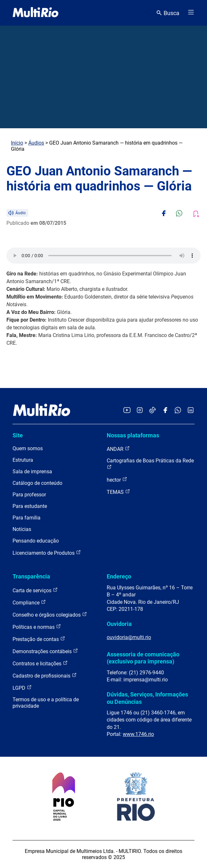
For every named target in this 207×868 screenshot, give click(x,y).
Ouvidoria (119, 624)
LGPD (22, 688)
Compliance (29, 602)
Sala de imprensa (32, 472)
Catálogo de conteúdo (37, 483)
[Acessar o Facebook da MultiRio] (165, 411)
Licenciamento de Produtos (47, 553)
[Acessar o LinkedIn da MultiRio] (191, 411)
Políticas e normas (37, 627)
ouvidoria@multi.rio (129, 637)
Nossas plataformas (133, 435)
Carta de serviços (35, 590)
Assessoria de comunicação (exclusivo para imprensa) (143, 658)
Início (17, 143)
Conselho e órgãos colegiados (50, 615)
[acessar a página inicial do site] (36, 13)
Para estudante (30, 506)
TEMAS (118, 492)
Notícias (22, 529)
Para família (27, 518)
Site (18, 435)
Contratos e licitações (40, 663)
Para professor (29, 495)
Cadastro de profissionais (45, 675)
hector (117, 480)
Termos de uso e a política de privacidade (46, 703)
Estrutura (23, 460)
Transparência (31, 576)
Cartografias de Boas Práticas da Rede (150, 463)
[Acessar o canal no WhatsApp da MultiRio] (178, 411)
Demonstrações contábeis (45, 651)
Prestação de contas (39, 639)
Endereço (119, 576)
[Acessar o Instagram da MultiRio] (140, 411)
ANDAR (118, 449)
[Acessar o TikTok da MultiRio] (153, 411)
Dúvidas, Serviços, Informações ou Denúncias (147, 698)
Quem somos (28, 448)
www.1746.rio (138, 734)
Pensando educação (36, 541)
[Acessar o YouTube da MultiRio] (127, 411)
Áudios (36, 143)
